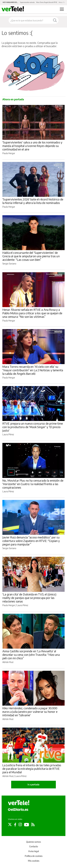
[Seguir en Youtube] (27, 825)
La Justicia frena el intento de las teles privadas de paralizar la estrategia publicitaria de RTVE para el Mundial (32, 769)
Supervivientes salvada (27, 2)
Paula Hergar (9, 153)
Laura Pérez (8, 434)
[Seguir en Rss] (33, 825)
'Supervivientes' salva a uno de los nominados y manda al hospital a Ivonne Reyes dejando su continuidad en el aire (32, 146)
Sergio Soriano (9, 264)
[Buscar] (55, 20)
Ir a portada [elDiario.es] (33, 784)
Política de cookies (34, 856)
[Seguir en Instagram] (20, 825)
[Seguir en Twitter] (10, 825)
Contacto (34, 846)
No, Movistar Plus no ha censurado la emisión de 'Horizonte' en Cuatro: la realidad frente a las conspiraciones (33, 484)
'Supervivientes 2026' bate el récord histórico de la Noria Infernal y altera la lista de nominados (33, 201)
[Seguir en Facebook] (15, 825)
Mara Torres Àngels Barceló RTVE (47, 2)
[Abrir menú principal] (62, 9)
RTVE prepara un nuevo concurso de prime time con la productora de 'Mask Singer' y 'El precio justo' (33, 427)
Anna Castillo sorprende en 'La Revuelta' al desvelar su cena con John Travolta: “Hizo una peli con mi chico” (31, 655)
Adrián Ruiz (8, 662)
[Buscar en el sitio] (30, 20)
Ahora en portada (13, 99)
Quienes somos (33, 842)
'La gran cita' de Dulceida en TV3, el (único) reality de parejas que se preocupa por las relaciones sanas (29, 598)
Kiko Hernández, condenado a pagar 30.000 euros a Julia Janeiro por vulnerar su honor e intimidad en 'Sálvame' (30, 712)
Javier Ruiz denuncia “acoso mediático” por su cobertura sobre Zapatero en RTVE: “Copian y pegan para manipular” (31, 541)
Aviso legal (33, 851)
